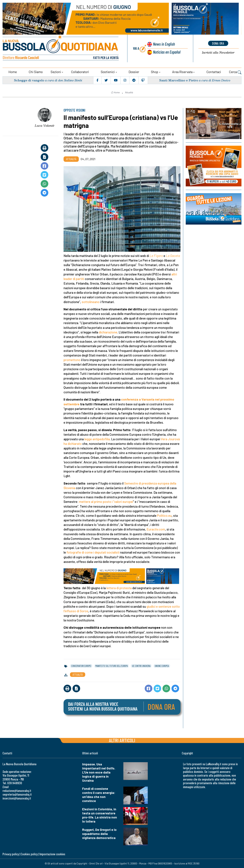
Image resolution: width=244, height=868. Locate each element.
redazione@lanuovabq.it (17, 790)
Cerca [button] (235, 72)
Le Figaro (156, 255)
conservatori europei (81, 666)
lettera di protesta (119, 588)
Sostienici (108, 72)
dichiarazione (108, 332)
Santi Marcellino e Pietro (179, 80)
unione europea (162, 666)
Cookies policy (29, 854)
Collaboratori (80, 72)
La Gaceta (173, 255)
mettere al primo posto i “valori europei (106, 501)
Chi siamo (36, 72)
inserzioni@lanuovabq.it (17, 798)
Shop (155, 72)
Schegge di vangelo (29, 80)
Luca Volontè (44, 125)
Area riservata (182, 72)
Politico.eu (164, 515)
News (164, 44)
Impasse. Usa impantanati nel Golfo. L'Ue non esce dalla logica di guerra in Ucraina (99, 772)
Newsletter (218, 52)
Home (13, 72)
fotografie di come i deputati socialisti (93, 552)
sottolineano (91, 302)
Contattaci (214, 72)
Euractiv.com (156, 529)
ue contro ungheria (141, 666)
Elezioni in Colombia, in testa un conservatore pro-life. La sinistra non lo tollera (100, 815)
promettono (72, 360)
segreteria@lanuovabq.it (17, 794)
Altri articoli (122, 740)
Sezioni (56, 72)
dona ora (218, 43)
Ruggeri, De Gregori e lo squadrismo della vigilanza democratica (99, 833)
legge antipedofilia (97, 439)
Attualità (129, 92)
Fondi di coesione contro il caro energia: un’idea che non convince (99, 794)
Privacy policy (11, 854)
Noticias (167, 52)
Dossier (134, 72)
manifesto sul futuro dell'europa (112, 666)
